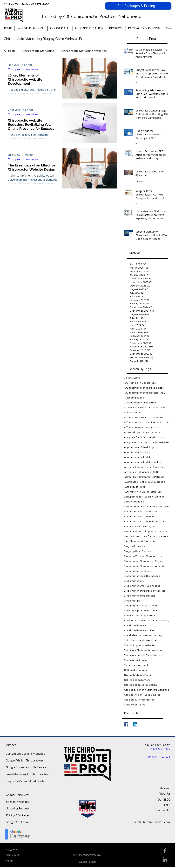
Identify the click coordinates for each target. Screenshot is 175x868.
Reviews (165, 788)
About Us (165, 794)
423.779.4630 (40, 4)
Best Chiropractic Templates (141, 512)
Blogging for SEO (134, 581)
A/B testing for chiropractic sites (144, 388)
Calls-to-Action (133, 695)
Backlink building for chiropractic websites (148, 507)
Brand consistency (135, 625)
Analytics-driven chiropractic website (146, 442)
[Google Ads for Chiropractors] (25, 761)
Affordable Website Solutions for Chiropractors (148, 422)
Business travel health (137, 665)
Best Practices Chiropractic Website (146, 531)
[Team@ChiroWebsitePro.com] (151, 822)
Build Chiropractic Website (140, 640)
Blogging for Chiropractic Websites (145, 566)
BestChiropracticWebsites (140, 541)
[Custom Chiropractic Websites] (25, 754)
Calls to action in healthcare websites (147, 690)
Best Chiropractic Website (140, 517)
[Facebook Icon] (165, 851)
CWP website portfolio (137, 675)
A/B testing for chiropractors (141, 393)
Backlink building (134, 502)
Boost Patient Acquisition (139, 616)
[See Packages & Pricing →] (138, 6)
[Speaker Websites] (18, 802)
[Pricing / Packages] (18, 815)
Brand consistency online (139, 630)
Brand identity (132, 635)
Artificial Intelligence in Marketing (145, 467)
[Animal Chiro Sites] (18, 795)
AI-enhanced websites (137, 408)
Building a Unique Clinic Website (144, 655)
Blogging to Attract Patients (141, 606)
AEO (163, 393)
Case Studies (152, 695)
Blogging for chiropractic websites (145, 591)
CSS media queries (135, 670)
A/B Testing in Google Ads (140, 383)
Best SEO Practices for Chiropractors (146, 536)
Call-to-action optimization (140, 685)
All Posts (10, 51)
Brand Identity (161, 621)
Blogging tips (132, 601)
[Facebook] (126, 724)
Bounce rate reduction (137, 621)
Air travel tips (132, 432)
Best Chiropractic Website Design (144, 521)
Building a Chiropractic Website (143, 650)
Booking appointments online (142, 611)
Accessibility (132, 413)
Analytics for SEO (134, 437)
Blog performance (135, 546)
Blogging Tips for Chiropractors (143, 556)
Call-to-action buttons (137, 680)
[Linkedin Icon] (165, 860)
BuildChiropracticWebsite (139, 645)
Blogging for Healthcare (138, 571)
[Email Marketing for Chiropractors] (28, 774)
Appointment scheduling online (143, 462)
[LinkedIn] (135, 724)
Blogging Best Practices (138, 551)
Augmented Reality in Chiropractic (145, 482)
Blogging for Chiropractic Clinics (144, 561)
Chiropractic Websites (23, 69)
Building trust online (136, 660)
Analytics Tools (151, 432)
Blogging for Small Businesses (142, 586)
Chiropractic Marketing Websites (84, 51)
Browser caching (153, 635)
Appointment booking (137, 452)
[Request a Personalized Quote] (25, 781)
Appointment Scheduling (139, 447)
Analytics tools (156, 437)
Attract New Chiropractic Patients (144, 477)
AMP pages (159, 408)
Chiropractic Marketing (38, 51)
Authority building (135, 487)
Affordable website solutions (141, 427)
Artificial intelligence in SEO (141, 472)
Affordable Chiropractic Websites (144, 418)
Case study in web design (139, 700)
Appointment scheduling (139, 457)
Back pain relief (133, 497)
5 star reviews (132, 378)
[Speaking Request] (18, 809)
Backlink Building (155, 497)
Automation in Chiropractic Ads (143, 492)
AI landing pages (134, 398)
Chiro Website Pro (135, 705)
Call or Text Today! (158, 745)
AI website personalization (140, 403)
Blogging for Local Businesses (142, 576)
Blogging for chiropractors (140, 596)
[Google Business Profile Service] (26, 767)
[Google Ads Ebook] (18, 822)
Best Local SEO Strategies (140, 526)
